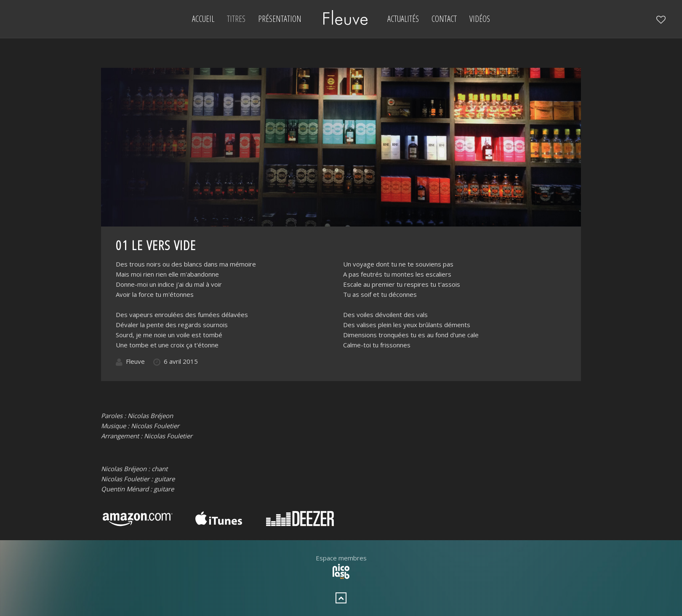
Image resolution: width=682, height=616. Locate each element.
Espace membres (341, 558)
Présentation (280, 19)
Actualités (403, 19)
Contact (444, 19)
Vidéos (480, 19)
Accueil (203, 19)
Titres (236, 19)
